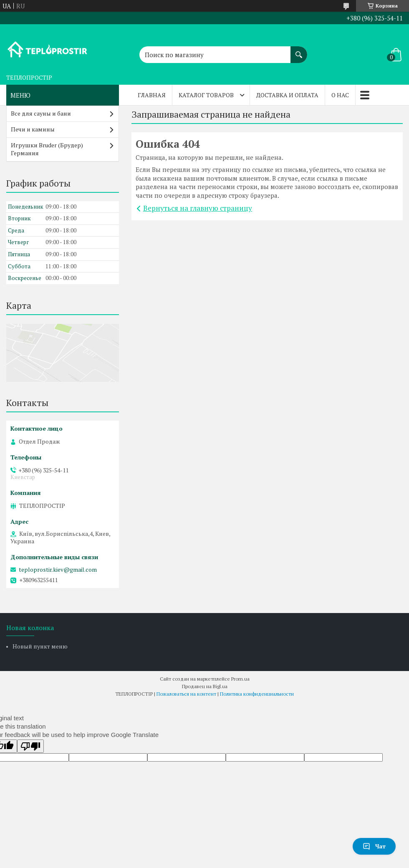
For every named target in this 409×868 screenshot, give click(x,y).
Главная (152, 95)
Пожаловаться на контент (186, 694)
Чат (374, 846)
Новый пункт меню (40, 646)
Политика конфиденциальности (257, 694)
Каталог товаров (206, 95)
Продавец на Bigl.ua (205, 686)
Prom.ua (240, 679)
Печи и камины (33, 129)
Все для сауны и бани (41, 113)
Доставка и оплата (287, 95)
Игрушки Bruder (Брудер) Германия (47, 149)
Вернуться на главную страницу (198, 208)
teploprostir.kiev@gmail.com (58, 570)
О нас (340, 95)
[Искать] (299, 50)
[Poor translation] (30, 746)
